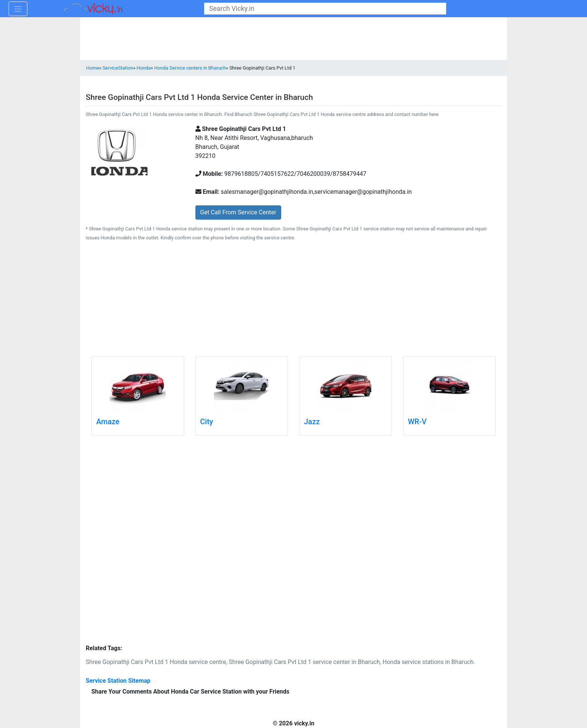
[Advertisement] (293, 300)
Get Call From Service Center (238, 212)
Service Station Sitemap (118, 681)
